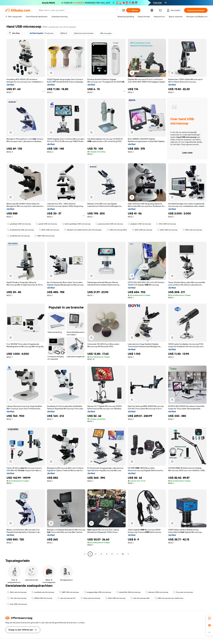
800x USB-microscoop (49, 230)
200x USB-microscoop (115, 598)
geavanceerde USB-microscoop (109, 224)
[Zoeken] (133, 10)
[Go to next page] (128, 554)
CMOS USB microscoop (42, 598)
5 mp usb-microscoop (183, 592)
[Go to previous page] (85, 554)
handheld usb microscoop (18, 236)
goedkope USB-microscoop (19, 224)
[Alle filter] (14, 33)
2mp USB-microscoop (17, 604)
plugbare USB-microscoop (139, 224)
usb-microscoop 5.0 (66, 598)
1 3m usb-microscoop (17, 598)
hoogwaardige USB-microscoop (97, 592)
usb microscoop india (140, 598)
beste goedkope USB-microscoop (76, 224)
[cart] (161, 11)
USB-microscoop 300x (117, 230)
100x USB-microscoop (166, 224)
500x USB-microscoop (142, 230)
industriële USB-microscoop (128, 592)
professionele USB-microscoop (20, 230)
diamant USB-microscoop (157, 592)
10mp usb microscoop (90, 598)
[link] (209, 618)
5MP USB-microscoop (45, 236)
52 (123, 554)
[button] (123, 10)
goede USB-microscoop (46, 224)
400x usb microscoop (192, 230)
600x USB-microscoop (167, 230)
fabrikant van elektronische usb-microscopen (83, 230)
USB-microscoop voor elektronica (169, 598)
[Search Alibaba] (79, 10)
